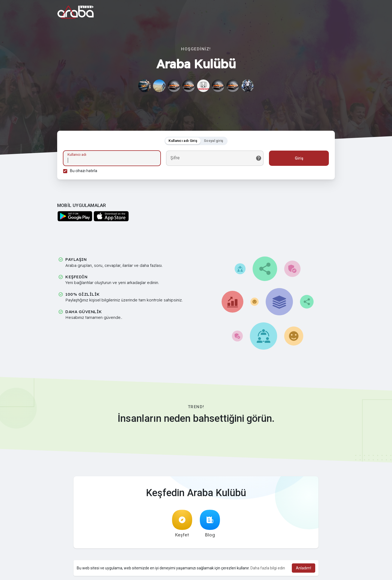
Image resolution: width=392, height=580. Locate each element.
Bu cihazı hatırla (84, 172)
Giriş (298, 159)
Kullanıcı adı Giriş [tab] (183, 141)
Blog (210, 525)
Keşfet (182, 525)
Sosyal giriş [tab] (214, 141)
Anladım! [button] (304, 568)
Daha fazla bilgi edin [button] (268, 568)
